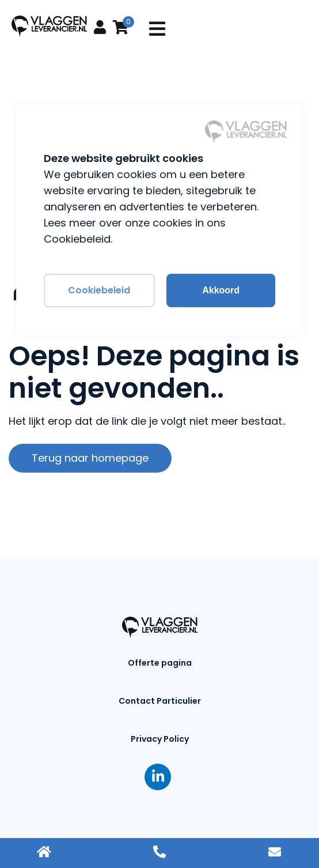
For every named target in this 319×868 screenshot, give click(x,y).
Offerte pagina (160, 663)
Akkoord (221, 290)
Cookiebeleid (99, 290)
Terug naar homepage (90, 458)
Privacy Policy (160, 739)
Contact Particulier (160, 701)
